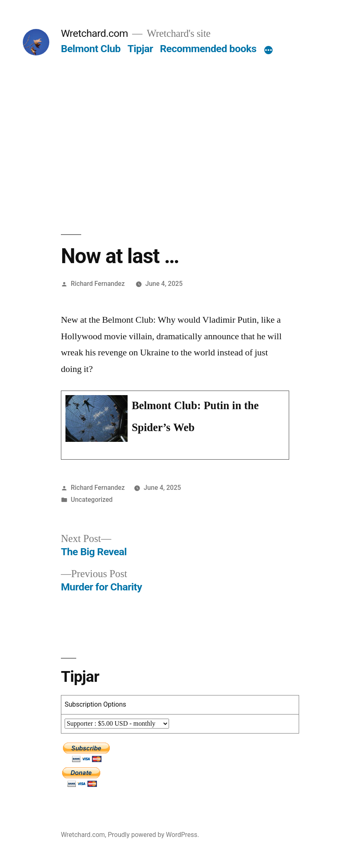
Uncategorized (92, 500)
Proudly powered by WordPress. (153, 835)
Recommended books (208, 49)
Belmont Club (91, 49)
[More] (268, 50)
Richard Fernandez (98, 284)
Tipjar (140, 49)
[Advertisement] (180, 117)
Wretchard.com (94, 33)
